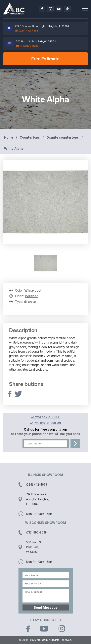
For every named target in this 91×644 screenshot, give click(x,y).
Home (9, 137)
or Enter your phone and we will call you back (45, 434)
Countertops (30, 137)
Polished (32, 296)
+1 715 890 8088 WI (45, 423)
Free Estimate (45, 59)
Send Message (46, 607)
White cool (33, 290)
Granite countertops (63, 137)
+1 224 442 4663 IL (45, 417)
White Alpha (14, 149)
